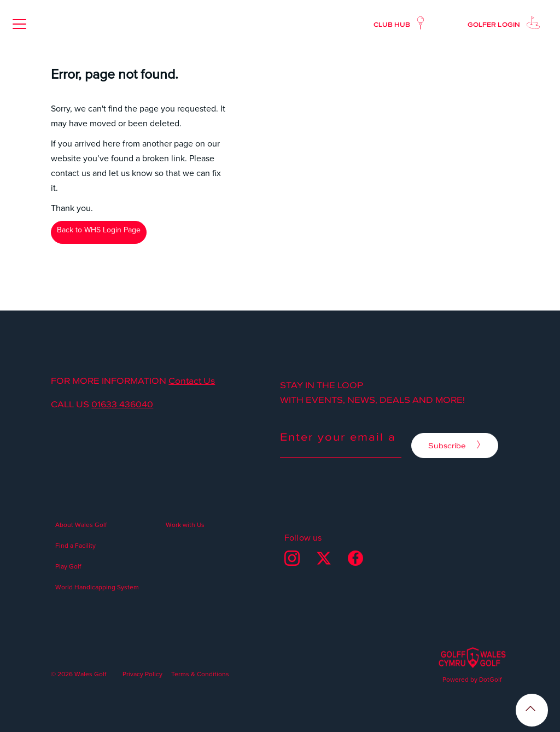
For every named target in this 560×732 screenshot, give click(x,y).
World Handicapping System (97, 587)
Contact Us (192, 381)
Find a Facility (75, 545)
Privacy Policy (142, 674)
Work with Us (185, 525)
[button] (19, 24)
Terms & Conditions (200, 674)
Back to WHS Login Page (99, 230)
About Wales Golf (81, 525)
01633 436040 (122, 405)
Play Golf (68, 566)
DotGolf (490, 679)
